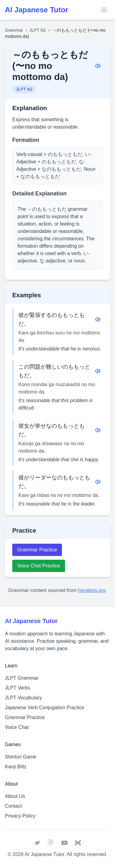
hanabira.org (92, 590)
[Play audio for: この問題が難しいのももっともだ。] (98, 371)
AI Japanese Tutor (44, 854)
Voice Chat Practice (39, 566)
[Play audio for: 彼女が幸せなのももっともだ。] (98, 430)
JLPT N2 (38, 30)
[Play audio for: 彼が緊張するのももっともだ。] (98, 319)
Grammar (14, 30)
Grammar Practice (37, 550)
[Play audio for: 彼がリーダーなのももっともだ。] (98, 482)
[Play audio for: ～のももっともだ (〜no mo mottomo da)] (98, 66)
